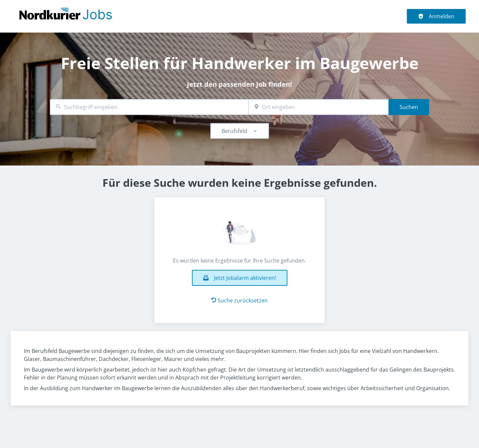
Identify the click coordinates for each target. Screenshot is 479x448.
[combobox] (149, 107)
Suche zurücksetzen (239, 300)
